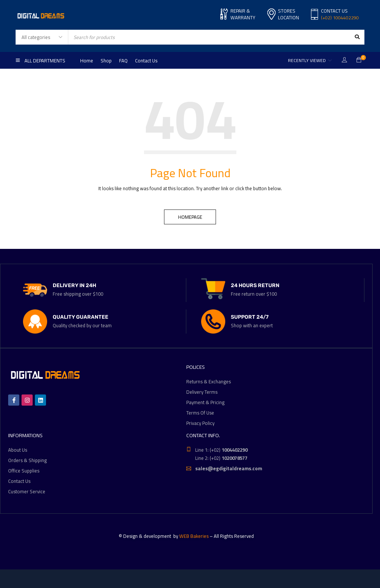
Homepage (190, 217)
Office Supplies (24, 471)
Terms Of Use (200, 413)
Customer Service (27, 491)
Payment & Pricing (205, 402)
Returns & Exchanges (209, 381)
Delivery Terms (202, 392)
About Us (18, 450)
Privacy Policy (200, 423)
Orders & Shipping (27, 460)
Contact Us (19, 481)
